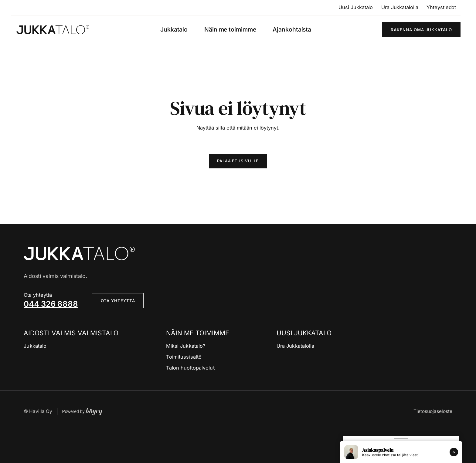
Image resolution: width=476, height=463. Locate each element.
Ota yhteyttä (118, 301)
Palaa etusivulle (238, 161)
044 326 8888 (51, 304)
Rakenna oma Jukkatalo (421, 30)
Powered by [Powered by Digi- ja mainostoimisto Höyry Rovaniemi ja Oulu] (82, 412)
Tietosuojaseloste (433, 412)
